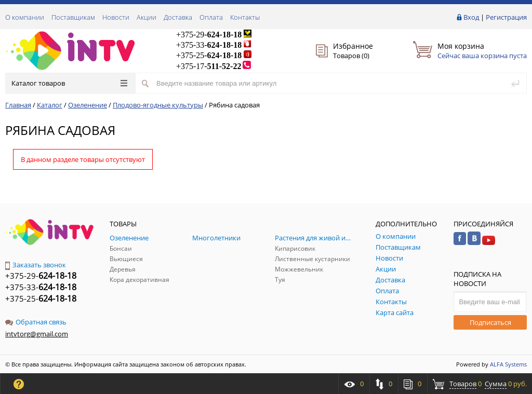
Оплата (211, 17)
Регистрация (506, 17)
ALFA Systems (508, 364)
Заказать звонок (36, 265)
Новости (116, 17)
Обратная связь (36, 322)
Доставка (178, 17)
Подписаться (490, 322)
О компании (25, 17)
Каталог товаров (69, 83)
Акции (147, 17)
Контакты (245, 17)
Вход (471, 17)
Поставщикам (73, 17)
